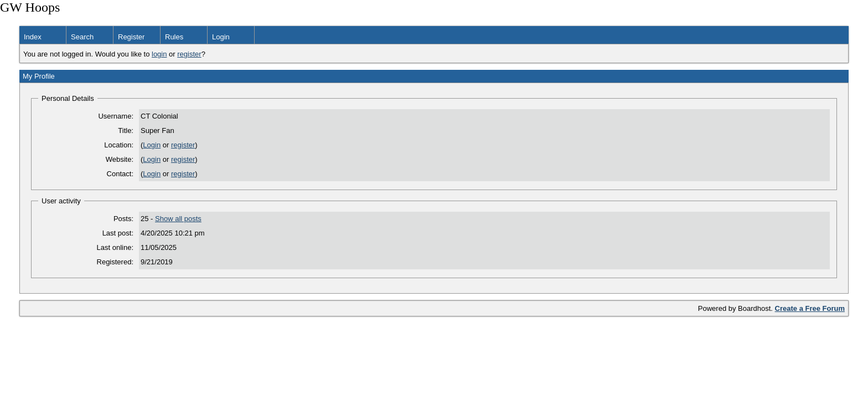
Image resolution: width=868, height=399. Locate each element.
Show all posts (178, 219)
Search (82, 37)
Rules (174, 37)
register (189, 54)
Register (131, 37)
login (159, 54)
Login (221, 37)
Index (33, 37)
